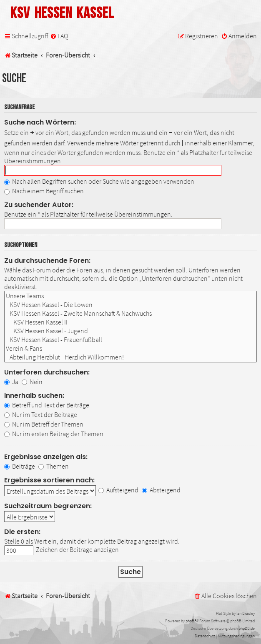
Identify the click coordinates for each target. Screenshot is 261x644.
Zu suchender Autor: (39, 205)
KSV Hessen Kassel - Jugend (130, 331)
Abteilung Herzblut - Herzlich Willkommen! (130, 357)
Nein (32, 382)
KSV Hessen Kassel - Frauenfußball (130, 340)
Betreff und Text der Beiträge (47, 405)
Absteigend (161, 490)
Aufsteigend (118, 490)
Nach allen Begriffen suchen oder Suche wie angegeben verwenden (99, 181)
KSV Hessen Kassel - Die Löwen (130, 305)
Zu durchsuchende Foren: (47, 261)
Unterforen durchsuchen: (47, 372)
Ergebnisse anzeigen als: (46, 457)
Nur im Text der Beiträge (41, 414)
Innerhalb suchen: (34, 396)
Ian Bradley (246, 613)
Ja (11, 382)
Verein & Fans (130, 348)
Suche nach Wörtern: (40, 122)
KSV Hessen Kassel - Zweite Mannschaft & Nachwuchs (130, 313)
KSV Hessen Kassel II (130, 322)
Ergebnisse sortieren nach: (49, 480)
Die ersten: (22, 532)
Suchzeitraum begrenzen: (48, 506)
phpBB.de (247, 628)
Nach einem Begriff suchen (44, 191)
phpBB (191, 621)
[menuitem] (59, 36)
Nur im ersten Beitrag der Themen (54, 434)
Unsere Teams (130, 296)
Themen (54, 466)
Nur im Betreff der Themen (44, 424)
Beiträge (20, 466)
